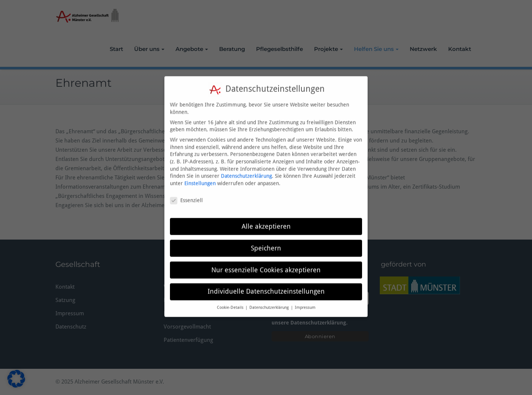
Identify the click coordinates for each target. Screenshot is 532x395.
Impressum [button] (305, 300)
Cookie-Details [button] (231, 300)
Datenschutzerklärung (246, 169)
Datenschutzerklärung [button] (270, 300)
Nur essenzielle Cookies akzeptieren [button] (266, 262)
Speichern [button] (266, 241)
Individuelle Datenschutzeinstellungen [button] (266, 284)
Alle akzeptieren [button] (266, 219)
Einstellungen (200, 176)
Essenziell (186, 193)
